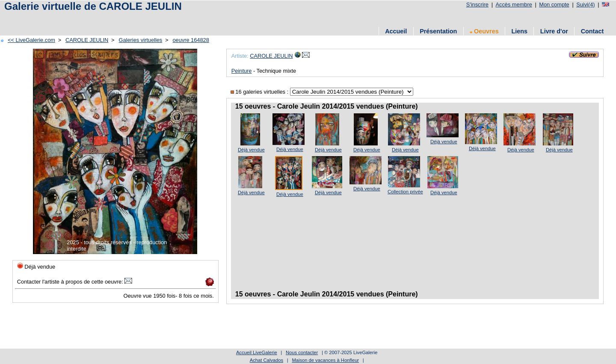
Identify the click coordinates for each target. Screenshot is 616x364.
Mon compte (554, 4)
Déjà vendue (251, 150)
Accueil (396, 31)
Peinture (242, 71)
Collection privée (405, 192)
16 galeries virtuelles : (260, 92)
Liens (519, 31)
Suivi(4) (585, 4)
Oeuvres (484, 31)
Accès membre (514, 4)
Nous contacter (302, 352)
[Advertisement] (158, 18)
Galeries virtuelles (141, 40)
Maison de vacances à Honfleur (325, 360)
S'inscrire (477, 4)
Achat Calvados (267, 360)
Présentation (438, 31)
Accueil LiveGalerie (257, 352)
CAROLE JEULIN (87, 40)
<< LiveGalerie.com (31, 40)
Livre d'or (554, 31)
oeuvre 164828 (191, 40)
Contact (592, 31)
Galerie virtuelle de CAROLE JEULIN (93, 6)
